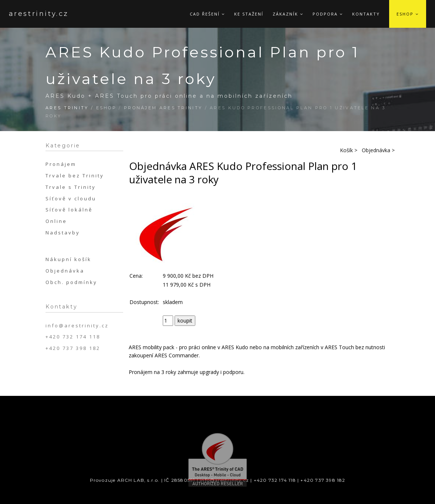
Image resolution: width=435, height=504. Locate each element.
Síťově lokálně (69, 210)
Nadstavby (63, 233)
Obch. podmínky (71, 282)
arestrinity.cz (31, 14)
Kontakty (366, 14)
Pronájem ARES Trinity (163, 108)
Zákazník (288, 14)
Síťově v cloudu (71, 198)
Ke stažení (249, 14)
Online (56, 221)
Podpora (328, 14)
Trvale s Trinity (71, 187)
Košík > (349, 150)
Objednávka (65, 271)
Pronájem (61, 164)
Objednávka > (378, 150)
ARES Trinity (67, 108)
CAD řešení (207, 14)
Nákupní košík (68, 259)
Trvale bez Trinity (75, 176)
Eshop (408, 14)
